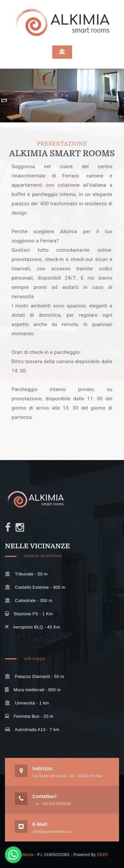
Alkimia (27, 855)
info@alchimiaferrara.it (52, 832)
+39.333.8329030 (56, 804)
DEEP (103, 855)
